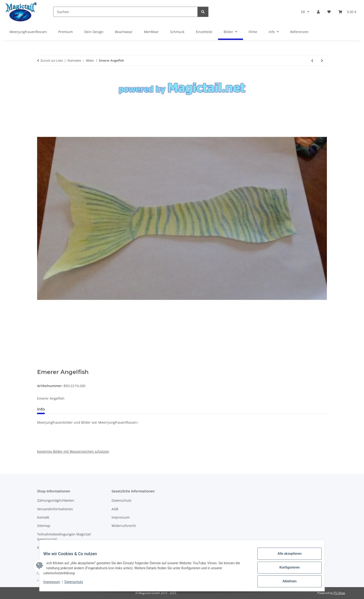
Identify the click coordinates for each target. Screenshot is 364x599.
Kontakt (43, 517)
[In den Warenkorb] (41, 366)
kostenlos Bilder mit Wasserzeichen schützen (73, 451)
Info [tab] (41, 409)
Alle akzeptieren (286, 557)
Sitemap (44, 526)
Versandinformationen (55, 509)
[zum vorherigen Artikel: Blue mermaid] (312, 61)
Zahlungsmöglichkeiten (56, 500)
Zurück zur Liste (52, 60)
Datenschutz (78, 584)
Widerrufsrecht (124, 526)
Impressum (55, 584)
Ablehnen (286, 582)
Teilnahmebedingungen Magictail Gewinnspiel (64, 537)
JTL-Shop (339, 593)
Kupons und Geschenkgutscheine (64, 547)
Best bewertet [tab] (66, 409)
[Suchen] (125, 12)
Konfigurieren (286, 570)
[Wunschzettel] (329, 12)
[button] (318, 12)
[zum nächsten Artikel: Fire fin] (322, 61)
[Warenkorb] (347, 12)
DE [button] (303, 12)
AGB (115, 509)
